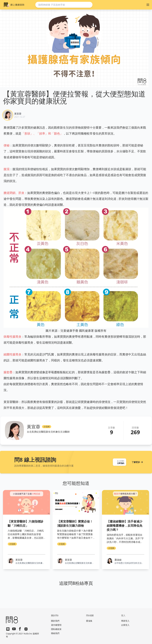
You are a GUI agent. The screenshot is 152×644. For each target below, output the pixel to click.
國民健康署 (86, 331)
